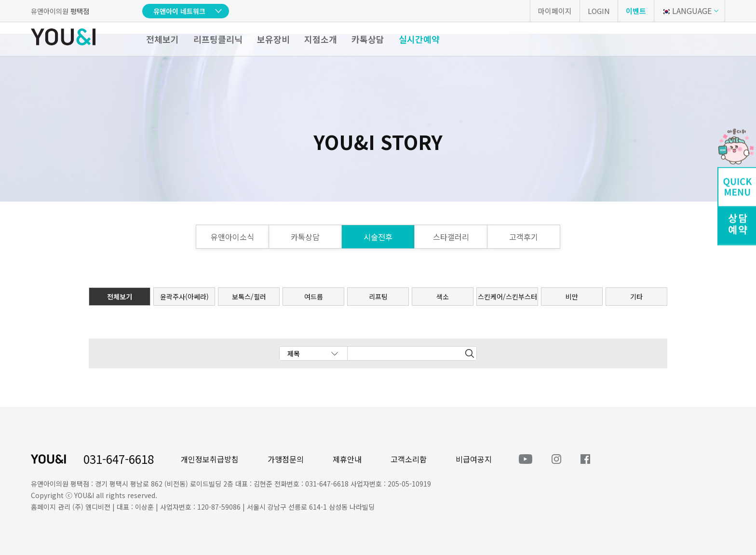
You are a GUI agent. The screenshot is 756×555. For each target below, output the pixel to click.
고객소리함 (409, 459)
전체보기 (162, 39)
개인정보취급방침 (210, 459)
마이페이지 (555, 11)
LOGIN (599, 11)
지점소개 (321, 39)
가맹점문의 (286, 459)
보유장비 (273, 39)
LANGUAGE (686, 11)
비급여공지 (474, 459)
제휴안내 (347, 459)
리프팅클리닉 (218, 39)
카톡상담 (368, 39)
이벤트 (636, 11)
